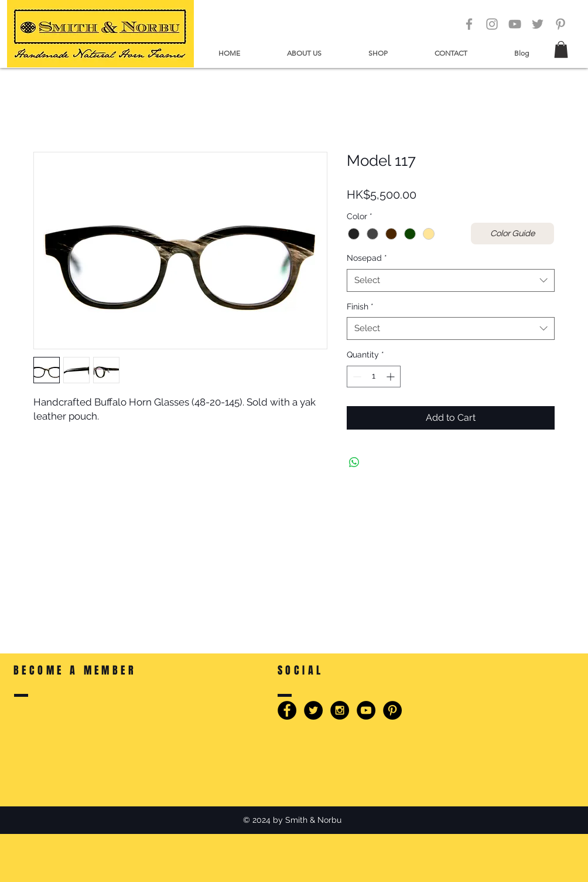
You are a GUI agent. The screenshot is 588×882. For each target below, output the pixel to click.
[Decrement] (356, 377)
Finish (360, 307)
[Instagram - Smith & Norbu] (340, 710)
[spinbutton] (374, 377)
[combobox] (451, 280)
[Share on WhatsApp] (354, 462)
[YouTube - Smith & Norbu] (366, 710)
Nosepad (367, 258)
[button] (304, 53)
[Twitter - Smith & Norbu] (313, 710)
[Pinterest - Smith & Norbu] (392, 710)
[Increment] (392, 377)
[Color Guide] (512, 234)
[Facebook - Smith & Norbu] (287, 710)
